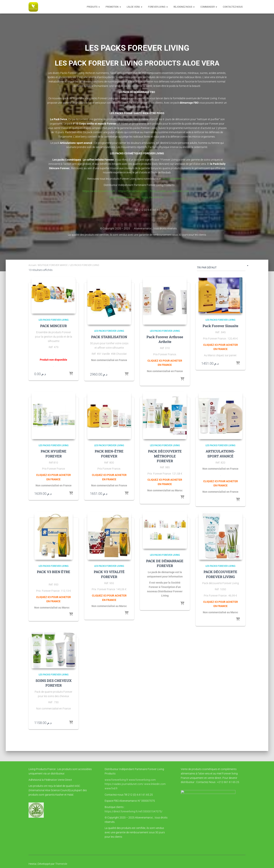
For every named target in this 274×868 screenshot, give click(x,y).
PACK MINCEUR (53, 326)
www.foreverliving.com (142, 780)
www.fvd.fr (111, 788)
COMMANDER (209, 7)
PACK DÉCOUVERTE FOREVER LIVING (220, 574)
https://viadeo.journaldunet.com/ (170, 191)
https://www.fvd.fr (153, 197)
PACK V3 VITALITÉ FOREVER (109, 574)
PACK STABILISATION (109, 337)
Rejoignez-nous (184, 7)
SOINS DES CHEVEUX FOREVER (54, 683)
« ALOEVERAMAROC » (174, 179)
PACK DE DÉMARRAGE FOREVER (165, 563)
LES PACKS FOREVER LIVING (54, 320)
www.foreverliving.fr (116, 780)
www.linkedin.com (155, 784)
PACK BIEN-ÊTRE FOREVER (109, 454)
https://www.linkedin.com (125, 197)
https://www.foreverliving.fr (99, 191)
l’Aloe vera (135, 7)
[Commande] (221, 268)
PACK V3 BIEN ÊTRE (54, 572)
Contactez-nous (233, 7)
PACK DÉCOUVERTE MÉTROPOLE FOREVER (165, 456)
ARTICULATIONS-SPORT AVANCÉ (220, 454)
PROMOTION (113, 7)
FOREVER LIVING (158, 7)
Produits (93, 7)
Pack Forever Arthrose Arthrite (165, 339)
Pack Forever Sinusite (220, 326)
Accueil (32, 265)
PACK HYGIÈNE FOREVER (54, 454)
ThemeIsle (61, 864)
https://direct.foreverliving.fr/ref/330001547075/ (134, 811)
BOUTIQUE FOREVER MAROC (53, 265)
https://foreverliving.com (132, 191)
